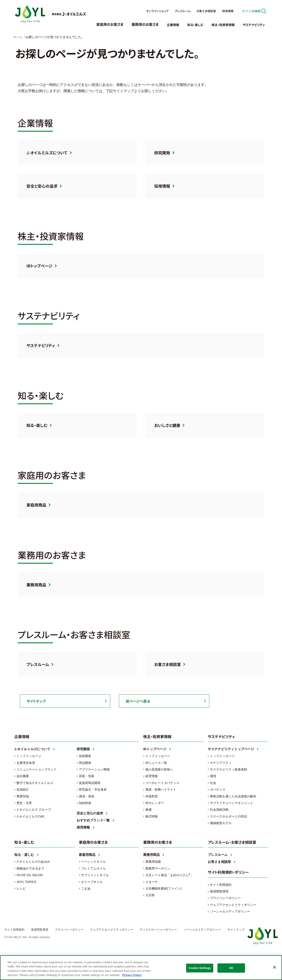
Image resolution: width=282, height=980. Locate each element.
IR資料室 (152, 796)
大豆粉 (150, 895)
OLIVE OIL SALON (30, 875)
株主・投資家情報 (223, 25)
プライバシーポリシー (225, 898)
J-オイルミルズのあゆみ (33, 862)
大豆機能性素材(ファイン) (163, 888)
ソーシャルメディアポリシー (230, 911)
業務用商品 (36, 585)
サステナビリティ (254, 25)
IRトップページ (39, 266)
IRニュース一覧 (156, 763)
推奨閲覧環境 (219, 891)
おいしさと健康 (167, 425)
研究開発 (162, 153)
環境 (213, 776)
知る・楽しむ (195, 25)
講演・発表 (87, 796)
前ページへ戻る (138, 701)
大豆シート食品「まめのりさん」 (169, 875)
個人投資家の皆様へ (159, 769)
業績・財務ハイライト (161, 789)
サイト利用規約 (221, 885)
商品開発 (85, 763)
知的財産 (85, 803)
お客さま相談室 (206, 11)
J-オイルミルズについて (47, 153)
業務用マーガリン (158, 868)
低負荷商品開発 (90, 783)
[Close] (275, 967)
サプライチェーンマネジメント (232, 803)
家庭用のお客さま (110, 24)
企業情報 (173, 25)
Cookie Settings (200, 968)
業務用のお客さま (145, 24)
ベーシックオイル (93, 862)
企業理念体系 (26, 763)
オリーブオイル (92, 882)
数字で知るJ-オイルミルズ (35, 783)
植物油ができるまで (30, 868)
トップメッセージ (29, 756)
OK (231, 968)
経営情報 (152, 776)
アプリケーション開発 (94, 769)
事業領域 (23, 796)
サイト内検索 (251, 11)
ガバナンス (218, 789)
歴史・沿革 (24, 803)
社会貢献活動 (219, 810)
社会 (213, 783)
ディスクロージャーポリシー (158, 930)
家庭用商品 (36, 505)
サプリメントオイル (95, 875)
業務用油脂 (153, 862)
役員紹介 (23, 789)
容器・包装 (87, 776)
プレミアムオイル (93, 868)
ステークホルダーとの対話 (228, 816)
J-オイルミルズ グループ (34, 810)
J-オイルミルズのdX (31, 816)
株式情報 (152, 816)
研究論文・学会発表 (93, 789)
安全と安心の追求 (42, 186)
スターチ (152, 882)
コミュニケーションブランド (37, 769)
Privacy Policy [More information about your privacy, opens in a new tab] (132, 975)
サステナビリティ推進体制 (228, 769)
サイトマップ (36, 701)
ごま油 (86, 888)
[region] (141, 968)
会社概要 (23, 776)
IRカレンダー (155, 803)
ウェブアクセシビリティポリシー (233, 905)
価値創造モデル (221, 823)
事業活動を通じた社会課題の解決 (233, 796)
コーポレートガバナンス (162, 783)
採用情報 (228, 11)
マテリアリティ (221, 763)
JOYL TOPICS (26, 882)
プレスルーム (183, 11)
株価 (148, 810)
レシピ (21, 888)
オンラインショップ (157, 11)
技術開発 (85, 756)
